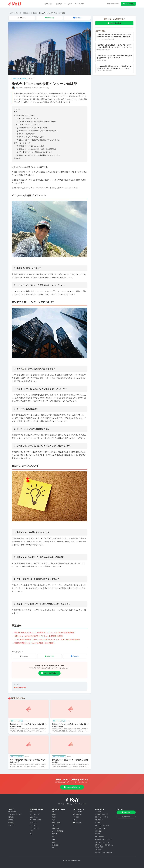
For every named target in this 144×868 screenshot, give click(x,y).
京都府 (54, 842)
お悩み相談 (98, 831)
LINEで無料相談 (114, 23)
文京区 (54, 825)
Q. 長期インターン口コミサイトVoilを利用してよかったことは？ (38, 155)
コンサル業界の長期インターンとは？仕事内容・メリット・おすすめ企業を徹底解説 (47, 639)
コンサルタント (35, 828)
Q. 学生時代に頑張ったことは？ (27, 119)
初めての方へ (49, 4)
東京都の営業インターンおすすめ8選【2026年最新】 (35, 643)
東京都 (54, 814)
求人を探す (68, 4)
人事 (31, 831)
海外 (53, 848)
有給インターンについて (102, 825)
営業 (31, 811)
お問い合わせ (12, 825)
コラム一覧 (18, 13)
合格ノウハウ (99, 820)
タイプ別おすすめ (100, 828)
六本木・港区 (55, 828)
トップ (10, 13)
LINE (76, 817)
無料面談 (59, 4)
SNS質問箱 (98, 850)
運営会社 (11, 820)
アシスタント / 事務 (36, 820)
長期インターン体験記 (30, 13)
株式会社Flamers (20, 687)
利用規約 (11, 817)
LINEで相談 (128, 4)
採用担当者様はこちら (113, 4)
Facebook (77, 18)
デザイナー (33, 825)
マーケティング (35, 814)
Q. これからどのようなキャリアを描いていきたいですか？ (36, 122)
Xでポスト (22, 18)
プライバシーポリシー (15, 814)
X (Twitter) (77, 811)
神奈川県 (54, 834)
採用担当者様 (126, 817)
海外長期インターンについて (103, 839)
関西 (53, 837)
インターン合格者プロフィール (25, 116)
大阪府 (54, 839)
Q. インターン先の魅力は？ (25, 134)
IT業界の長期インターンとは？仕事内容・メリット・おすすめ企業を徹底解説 (44, 632)
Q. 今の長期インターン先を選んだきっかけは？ (32, 128)
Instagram (77, 814)
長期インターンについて (22, 143)
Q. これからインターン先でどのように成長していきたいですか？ (38, 140)
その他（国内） (56, 845)
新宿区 (54, 820)
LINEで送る (50, 18)
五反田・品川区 (56, 823)
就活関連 (98, 834)
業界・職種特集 (99, 837)
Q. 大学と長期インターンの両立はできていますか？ (34, 152)
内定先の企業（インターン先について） (28, 125)
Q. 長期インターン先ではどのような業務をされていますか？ (37, 131)
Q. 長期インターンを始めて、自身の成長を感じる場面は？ (36, 149)
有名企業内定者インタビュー (103, 853)
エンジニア (33, 823)
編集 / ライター (34, 817)
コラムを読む (79, 4)
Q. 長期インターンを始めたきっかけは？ (30, 146)
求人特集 (98, 823)
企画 (31, 834)
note (76, 820)
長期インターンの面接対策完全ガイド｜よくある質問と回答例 (39, 636)
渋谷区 (54, 817)
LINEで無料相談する (49, 673)
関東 (53, 811)
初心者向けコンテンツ (101, 814)
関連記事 (17, 158)
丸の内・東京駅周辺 (57, 831)
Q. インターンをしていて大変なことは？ (30, 137)
